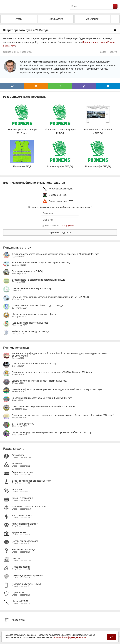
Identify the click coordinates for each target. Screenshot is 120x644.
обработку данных (66, 226)
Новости (112, 52)
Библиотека (56, 19)
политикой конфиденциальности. (70, 637)
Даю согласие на (59, 226)
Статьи (19, 19)
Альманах (92, 19)
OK (111, 637)
